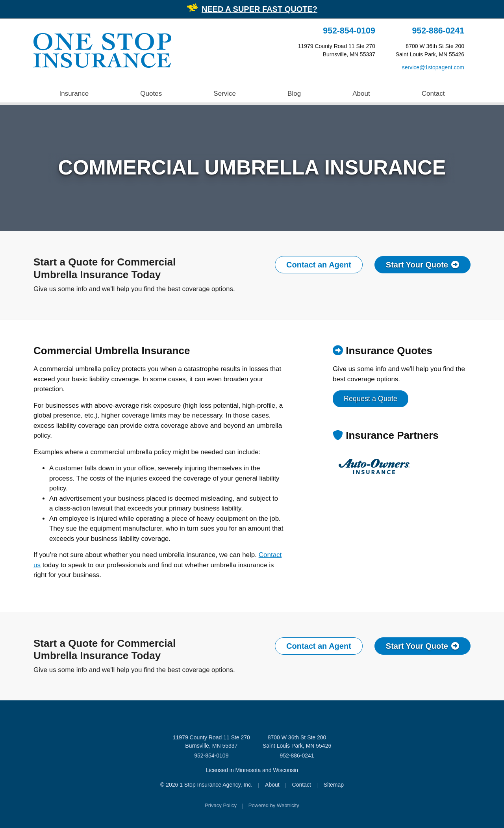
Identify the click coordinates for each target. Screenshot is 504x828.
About (361, 94)
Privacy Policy (221, 805)
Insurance (74, 94)
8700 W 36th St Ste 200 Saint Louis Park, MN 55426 (297, 742)
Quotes (151, 94)
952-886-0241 (438, 31)
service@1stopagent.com (433, 67)
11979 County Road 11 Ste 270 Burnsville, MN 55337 (211, 742)
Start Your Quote (422, 265)
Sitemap (334, 785)
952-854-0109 (349, 31)
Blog (294, 94)
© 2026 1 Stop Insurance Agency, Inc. (206, 785)
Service (225, 94)
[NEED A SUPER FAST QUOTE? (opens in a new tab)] (259, 10)
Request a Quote (371, 399)
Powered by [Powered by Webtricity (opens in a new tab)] (274, 805)
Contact (433, 94)
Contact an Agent (319, 265)
